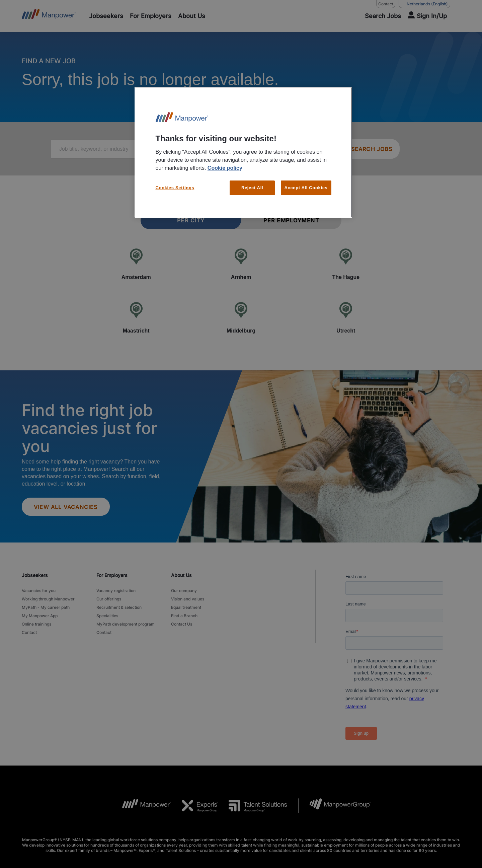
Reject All (252, 188)
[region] (243, 152)
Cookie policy (225, 168)
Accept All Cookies (306, 188)
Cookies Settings (175, 188)
